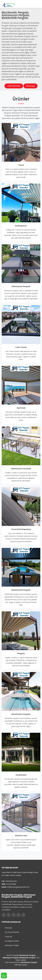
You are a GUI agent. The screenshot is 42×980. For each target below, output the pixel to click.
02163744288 (11, 884)
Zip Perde (21, 408)
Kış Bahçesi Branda (10, 941)
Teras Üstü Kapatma (21, 529)
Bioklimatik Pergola (21, 590)
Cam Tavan (21, 347)
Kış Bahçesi (21, 775)
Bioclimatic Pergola (21, 714)
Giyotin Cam (21, 836)
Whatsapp (31, 86)
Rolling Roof (21, 226)
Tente (21, 165)
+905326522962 (14, 86)
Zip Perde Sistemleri (10, 932)
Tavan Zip (7, 936)
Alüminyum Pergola (21, 286)
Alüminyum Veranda (21, 469)
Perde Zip (7, 928)
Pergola (21, 654)
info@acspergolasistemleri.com (18, 887)
